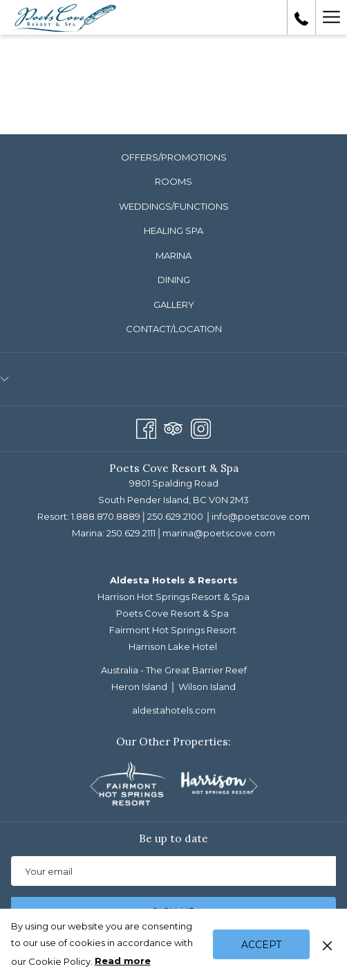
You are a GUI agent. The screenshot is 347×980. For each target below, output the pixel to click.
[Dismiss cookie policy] (327, 944)
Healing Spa (173, 230)
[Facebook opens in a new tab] (146, 427)
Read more (124, 961)
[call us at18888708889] (301, 17)
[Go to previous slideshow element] (94, 786)
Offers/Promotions (174, 157)
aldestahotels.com (174, 710)
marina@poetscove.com (219, 533)
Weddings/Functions (174, 206)
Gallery (174, 305)
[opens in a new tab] (131, 782)
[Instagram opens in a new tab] (201, 427)
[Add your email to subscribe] (173, 871)
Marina (173, 255)
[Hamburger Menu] (331, 17)
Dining (174, 280)
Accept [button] (261, 945)
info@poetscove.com (261, 516)
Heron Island (139, 687)
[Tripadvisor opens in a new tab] (173, 427)
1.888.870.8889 (106, 516)
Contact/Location (174, 329)
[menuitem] (173, 157)
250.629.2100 (175, 516)
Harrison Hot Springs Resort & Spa (173, 597)
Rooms (173, 181)
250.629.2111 (131, 533)
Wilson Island (207, 687)
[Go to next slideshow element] (253, 786)
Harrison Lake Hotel (173, 646)
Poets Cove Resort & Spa (172, 613)
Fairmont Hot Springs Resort (173, 630)
